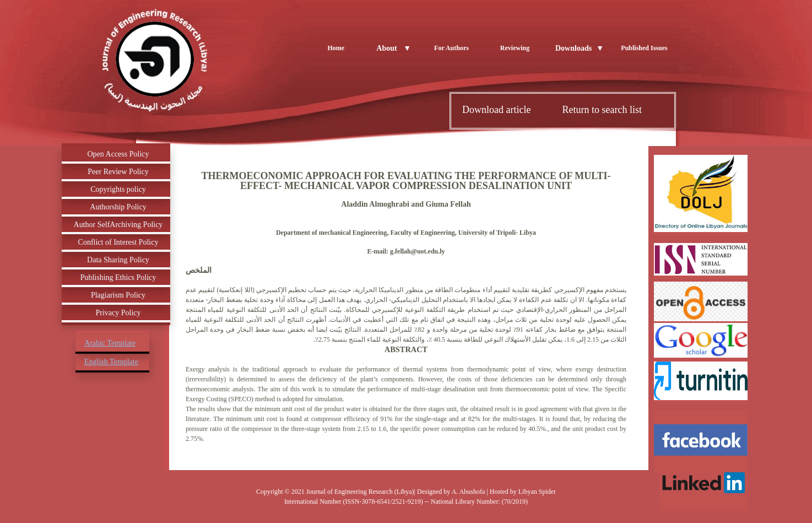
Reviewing (515, 48)
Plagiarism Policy (118, 295)
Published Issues (644, 48)
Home (336, 48)
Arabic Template (110, 343)
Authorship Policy (118, 207)
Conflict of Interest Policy (118, 242)
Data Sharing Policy (118, 260)
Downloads (580, 48)
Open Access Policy (118, 154)
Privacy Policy (118, 313)
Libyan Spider (537, 492)
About (394, 48)
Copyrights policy (118, 189)
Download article (496, 110)
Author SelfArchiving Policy (118, 225)
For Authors (451, 48)
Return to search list (602, 110)
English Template (111, 362)
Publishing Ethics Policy (118, 277)
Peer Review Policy (118, 172)
